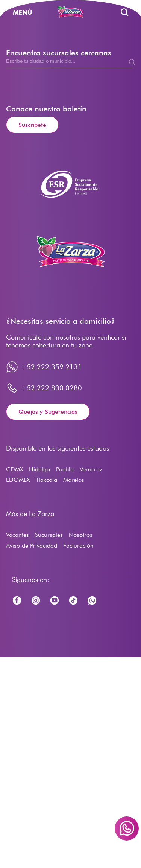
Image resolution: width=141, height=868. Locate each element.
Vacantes (46, 52)
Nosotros (81, 746)
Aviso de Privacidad (32, 756)
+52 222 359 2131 (52, 578)
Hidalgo (39, 680)
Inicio (19, 52)
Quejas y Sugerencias (48, 622)
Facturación (78, 756)
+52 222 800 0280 (52, 599)
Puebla (65, 680)
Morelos (74, 691)
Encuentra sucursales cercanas (59, 263)
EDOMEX (18, 691)
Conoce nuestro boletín (46, 320)
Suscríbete (32, 336)
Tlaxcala (46, 691)
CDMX (14, 680)
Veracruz (91, 680)
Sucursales (49, 746)
